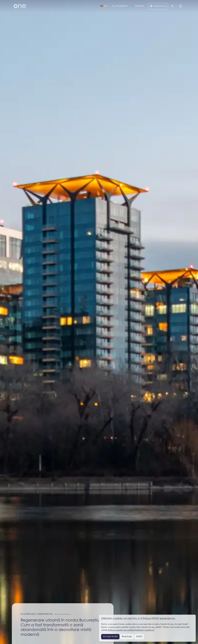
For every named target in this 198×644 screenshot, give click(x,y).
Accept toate (110, 637)
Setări (139, 637)
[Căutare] (172, 6)
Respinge (127, 637)
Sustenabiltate (45, 614)
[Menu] (181, 6)
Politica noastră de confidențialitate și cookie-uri (131, 630)
